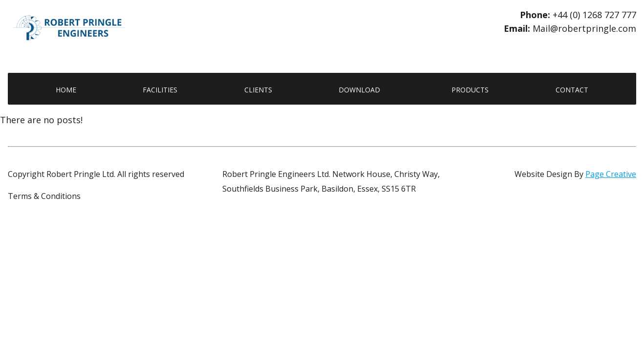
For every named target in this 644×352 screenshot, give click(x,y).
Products (470, 90)
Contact (572, 90)
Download (359, 90)
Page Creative (611, 174)
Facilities (160, 90)
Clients (258, 90)
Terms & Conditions (44, 196)
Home (66, 90)
